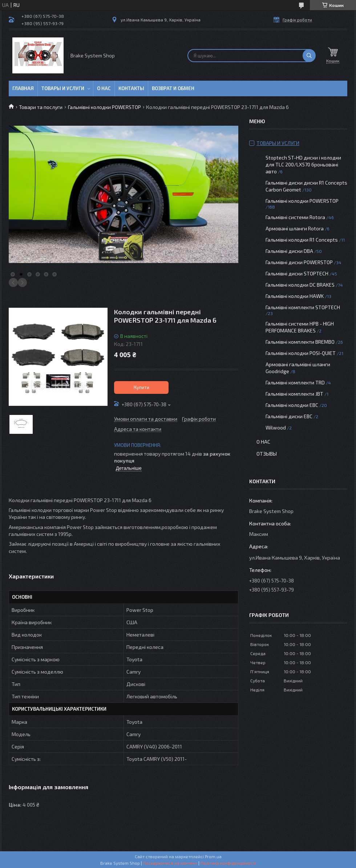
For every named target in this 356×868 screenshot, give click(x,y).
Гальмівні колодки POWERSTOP (104, 107)
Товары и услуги (63, 88)
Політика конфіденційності (228, 863)
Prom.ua (213, 856)
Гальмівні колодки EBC (292, 405)
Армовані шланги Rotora (295, 228)
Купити (141, 387)
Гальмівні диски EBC (289, 416)
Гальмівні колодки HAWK (295, 296)
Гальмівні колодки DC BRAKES (300, 285)
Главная (23, 88)
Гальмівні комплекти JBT (294, 394)
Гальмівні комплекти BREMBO (300, 342)
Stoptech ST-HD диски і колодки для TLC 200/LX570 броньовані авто (303, 164)
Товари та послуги (41, 107)
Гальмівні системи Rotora (295, 217)
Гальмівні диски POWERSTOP (299, 262)
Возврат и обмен (173, 88)
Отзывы (267, 454)
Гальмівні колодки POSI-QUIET (301, 353)
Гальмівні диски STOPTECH (297, 273)
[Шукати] (309, 56)
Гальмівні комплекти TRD (295, 382)
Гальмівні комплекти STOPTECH (303, 307)
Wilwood (276, 427)
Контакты (131, 88)
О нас (104, 88)
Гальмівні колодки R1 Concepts (302, 240)
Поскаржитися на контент (170, 863)
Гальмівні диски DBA (289, 251)
